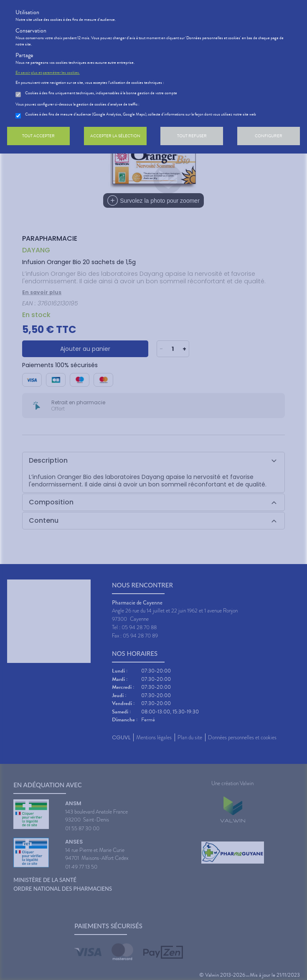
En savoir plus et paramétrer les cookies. (48, 73)
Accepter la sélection (115, 136)
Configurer (269, 136)
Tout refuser (192, 136)
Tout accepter (38, 136)
